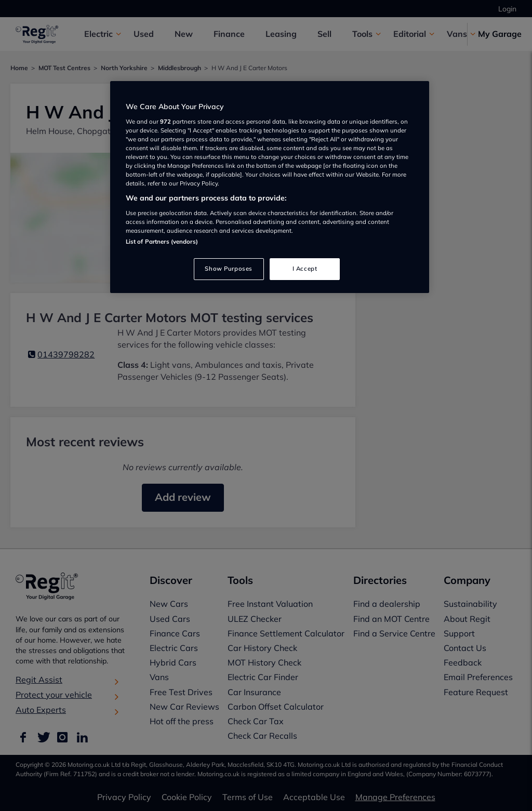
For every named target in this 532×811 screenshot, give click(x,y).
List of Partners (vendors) (162, 242)
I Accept (305, 269)
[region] (270, 187)
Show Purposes (228, 269)
